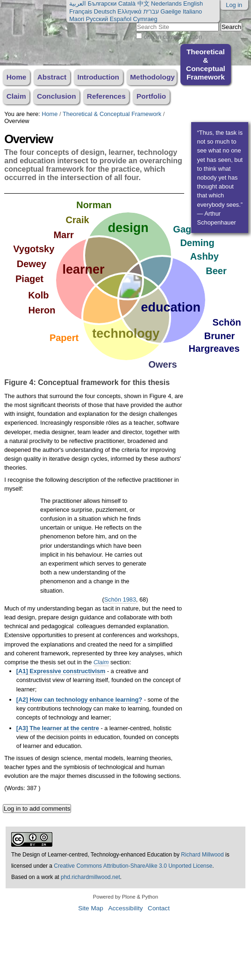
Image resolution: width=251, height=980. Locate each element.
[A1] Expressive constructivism (61, 671)
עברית (151, 11)
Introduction (98, 77)
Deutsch (105, 11)
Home (17, 77)
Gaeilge (171, 11)
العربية (78, 4)
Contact (159, 908)
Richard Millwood (202, 855)
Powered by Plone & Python (125, 897)
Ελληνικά (129, 11)
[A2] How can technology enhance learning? (79, 700)
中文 (143, 4)
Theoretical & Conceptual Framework (206, 64)
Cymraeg (145, 19)
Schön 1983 (120, 599)
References (106, 96)
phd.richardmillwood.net (90, 877)
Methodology (152, 77)
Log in (234, 5)
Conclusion (57, 96)
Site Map (91, 908)
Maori (77, 19)
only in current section (173, 37)
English (193, 4)
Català (127, 4)
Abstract (52, 77)
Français (81, 11)
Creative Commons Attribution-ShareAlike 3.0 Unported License (133, 866)
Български (102, 4)
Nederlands (166, 4)
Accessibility (125, 908)
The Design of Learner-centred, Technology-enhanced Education (92, 855)
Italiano (192, 11)
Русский (97, 19)
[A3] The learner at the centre (58, 728)
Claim (16, 96)
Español (121, 19)
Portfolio (151, 96)
